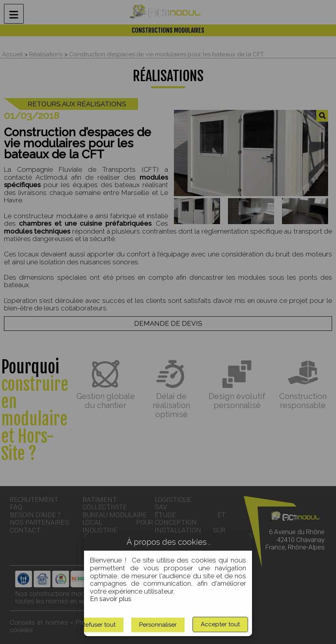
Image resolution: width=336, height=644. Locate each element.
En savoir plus (111, 599)
